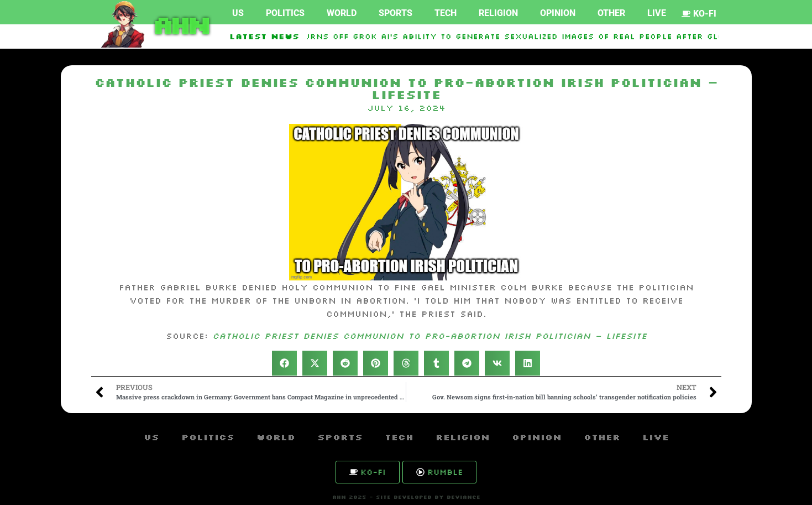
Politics (285, 13)
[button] (284, 363)
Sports (395, 13)
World (342, 13)
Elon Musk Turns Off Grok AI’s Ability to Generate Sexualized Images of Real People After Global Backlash (522, 37)
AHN (179, 24)
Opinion (558, 13)
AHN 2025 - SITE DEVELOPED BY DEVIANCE (406, 497)
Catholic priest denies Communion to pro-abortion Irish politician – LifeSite (429, 336)
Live (657, 13)
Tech (446, 13)
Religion (498, 13)
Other (611, 13)
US (238, 13)
